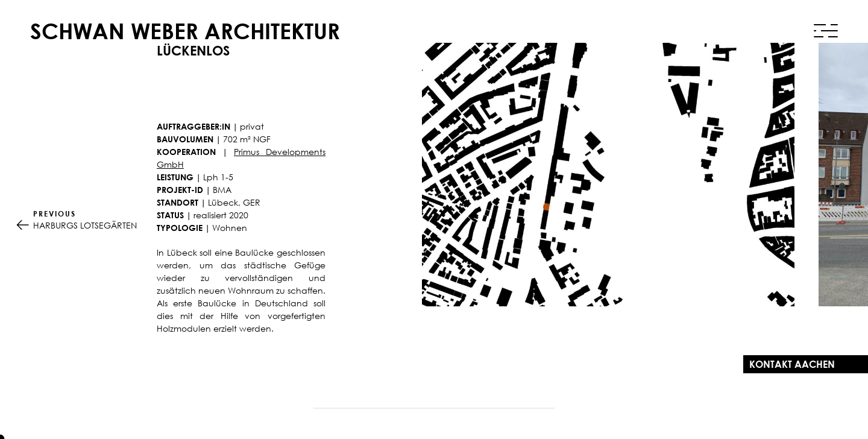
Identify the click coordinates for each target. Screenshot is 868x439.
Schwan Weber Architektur (185, 31)
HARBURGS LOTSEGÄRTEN (85, 219)
